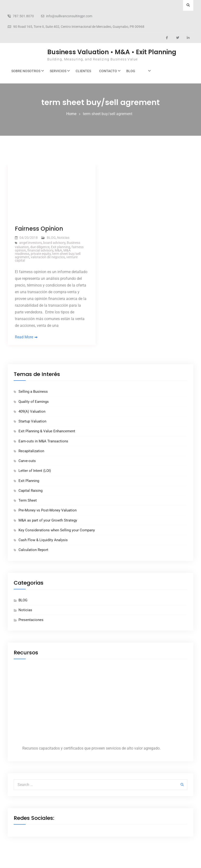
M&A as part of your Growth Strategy (48, 520)
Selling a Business (33, 392)
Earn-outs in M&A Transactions (43, 441)
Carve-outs (27, 461)
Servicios (58, 71)
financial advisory (40, 250)
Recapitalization (31, 451)
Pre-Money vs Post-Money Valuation (48, 510)
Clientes (83, 71)
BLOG (131, 71)
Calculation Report (33, 550)
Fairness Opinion (39, 229)
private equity (41, 254)
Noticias (63, 238)
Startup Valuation (32, 421)
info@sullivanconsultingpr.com (69, 16)
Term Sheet (28, 500)
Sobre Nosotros (26, 71)
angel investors (30, 243)
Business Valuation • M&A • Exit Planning (112, 52)
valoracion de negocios (48, 257)
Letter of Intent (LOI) (35, 471)
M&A (58, 250)
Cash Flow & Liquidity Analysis (43, 540)
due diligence (40, 247)
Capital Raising (30, 491)
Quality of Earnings (34, 402)
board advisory (54, 243)
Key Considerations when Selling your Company (57, 530)
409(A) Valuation (32, 411)
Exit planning (61, 247)
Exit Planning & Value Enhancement (47, 431)
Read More (24, 337)
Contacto (108, 71)
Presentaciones (31, 620)
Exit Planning (29, 481)
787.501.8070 (23, 16)
